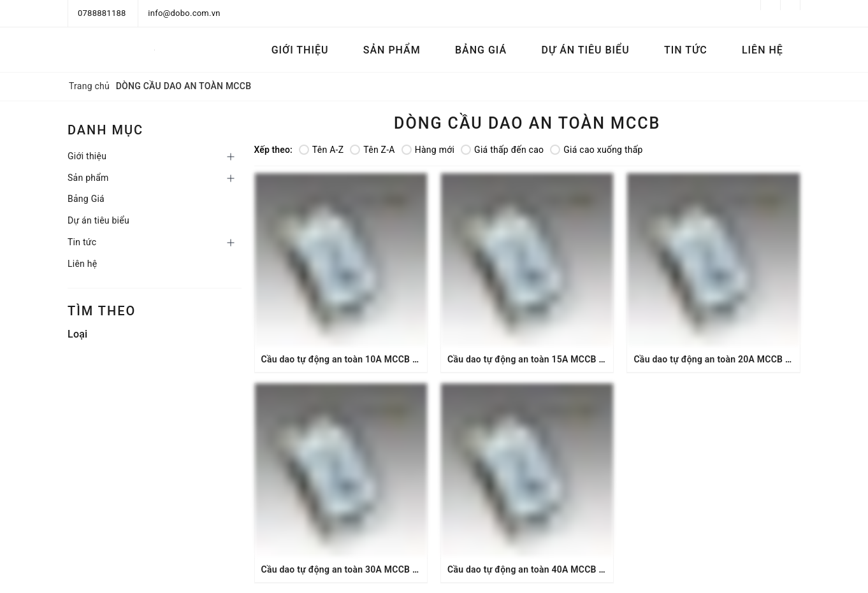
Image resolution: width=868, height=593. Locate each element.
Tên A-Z (321, 150)
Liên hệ (763, 50)
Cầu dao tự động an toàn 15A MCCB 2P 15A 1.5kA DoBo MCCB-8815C (593, 359)
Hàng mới (428, 150)
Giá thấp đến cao (502, 150)
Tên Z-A (372, 150)
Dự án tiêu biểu (585, 50)
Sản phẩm (392, 50)
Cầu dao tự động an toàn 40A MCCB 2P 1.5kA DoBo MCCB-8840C (583, 569)
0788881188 (102, 13)
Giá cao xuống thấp (596, 150)
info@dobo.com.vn (184, 13)
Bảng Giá (481, 50)
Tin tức (686, 50)
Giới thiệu (300, 50)
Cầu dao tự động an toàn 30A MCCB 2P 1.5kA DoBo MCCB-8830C (397, 569)
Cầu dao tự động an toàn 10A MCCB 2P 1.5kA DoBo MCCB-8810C (397, 359)
